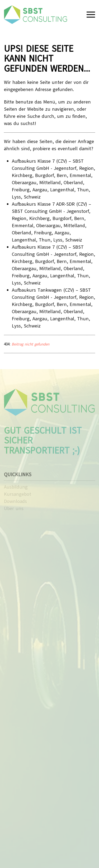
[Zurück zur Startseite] (36, 15)
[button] (91, 15)
